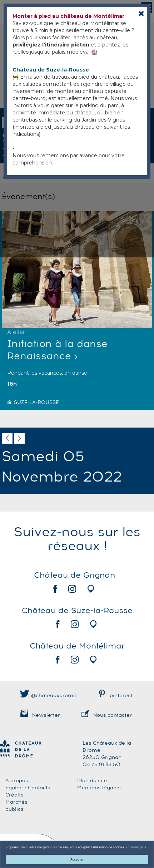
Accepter (77, 859)
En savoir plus (136, 847)
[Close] (141, 13)
